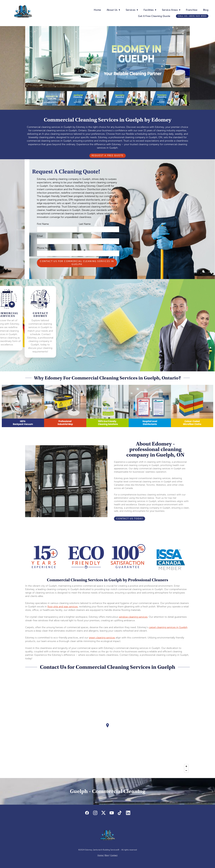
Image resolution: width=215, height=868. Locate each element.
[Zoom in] (186, 766)
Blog (206, 10)
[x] (103, 813)
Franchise (192, 10)
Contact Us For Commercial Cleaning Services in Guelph (77, 263)
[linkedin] (128, 813)
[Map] (107, 728)
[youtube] (112, 813)
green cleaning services (102, 638)
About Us (113, 10)
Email (40, 236)
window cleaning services (133, 617)
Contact (114, 855)
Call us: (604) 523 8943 (192, 16)
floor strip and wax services (63, 607)
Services (132, 10)
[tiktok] (120, 813)
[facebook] (87, 813)
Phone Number (46, 248)
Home (97, 10)
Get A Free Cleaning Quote (154, 16)
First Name (43, 224)
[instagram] (95, 813)
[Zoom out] (186, 770)
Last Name (85, 224)
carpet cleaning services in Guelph (168, 627)
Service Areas (171, 10)
